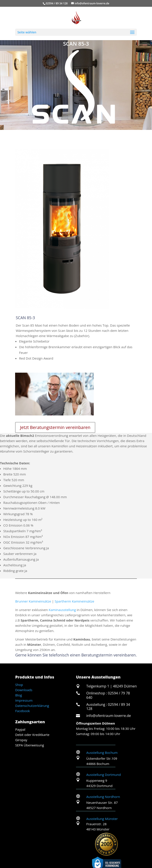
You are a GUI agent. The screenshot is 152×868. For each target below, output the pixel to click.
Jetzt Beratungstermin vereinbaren (55, 427)
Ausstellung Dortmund (104, 775)
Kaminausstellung (62, 610)
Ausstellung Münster (102, 819)
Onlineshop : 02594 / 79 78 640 (108, 695)
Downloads (24, 690)
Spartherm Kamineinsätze (74, 601)
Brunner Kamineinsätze (33, 601)
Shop (19, 685)
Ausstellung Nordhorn (103, 797)
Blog (19, 695)
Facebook (22, 711)
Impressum (24, 700)
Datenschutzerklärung (32, 706)
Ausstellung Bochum (102, 753)
